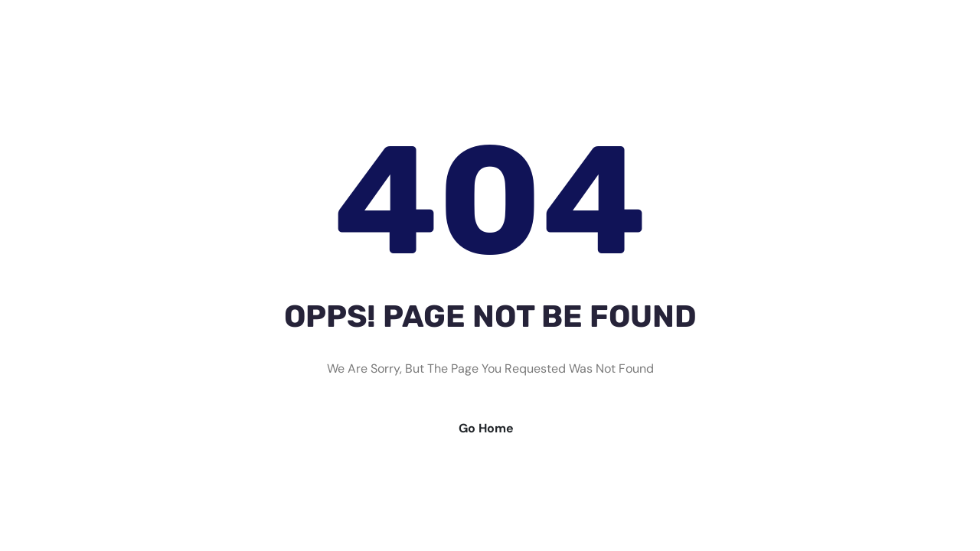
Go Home (486, 428)
